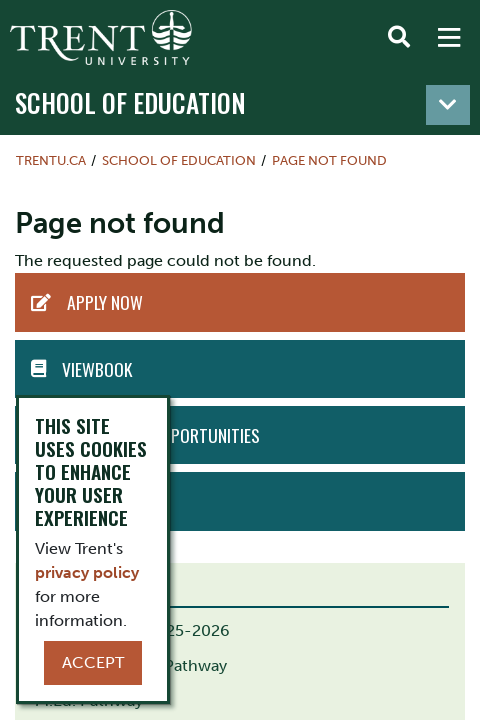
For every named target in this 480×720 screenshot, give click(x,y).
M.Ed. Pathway (89, 700)
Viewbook (97, 369)
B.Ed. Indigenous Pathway (131, 665)
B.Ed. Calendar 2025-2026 (132, 630)
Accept (93, 662)
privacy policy (87, 572)
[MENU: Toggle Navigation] (449, 38)
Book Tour (106, 501)
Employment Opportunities (160, 435)
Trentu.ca (51, 160)
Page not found (329, 160)
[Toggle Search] (399, 38)
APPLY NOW (105, 302)
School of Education (130, 102)
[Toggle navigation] (448, 105)
